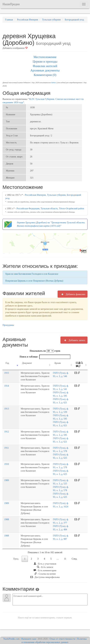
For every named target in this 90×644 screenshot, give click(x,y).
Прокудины (8, 325)
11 (65, 552)
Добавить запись (74, 340)
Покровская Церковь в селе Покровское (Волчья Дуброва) (34, 281)
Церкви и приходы (45, 61)
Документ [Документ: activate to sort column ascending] (20, 363)
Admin (54, 83)
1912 (7, 432)
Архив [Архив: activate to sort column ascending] (62, 363)
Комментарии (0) (45, 75)
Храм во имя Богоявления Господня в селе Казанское (32, 274)
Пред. (16, 552)
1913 (7, 409)
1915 (7, 376)
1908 (7, 516)
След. (74, 552)
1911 (6, 448)
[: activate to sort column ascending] (82, 367)
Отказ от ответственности (62, 632)
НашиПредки (11, 4)
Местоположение (45, 57)
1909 (7, 480)
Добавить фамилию (73, 294)
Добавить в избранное (15, 48)
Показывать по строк (45, 351)
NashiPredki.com (12, 632)
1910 (7, 464)
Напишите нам (29, 632)
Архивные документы (45, 70)
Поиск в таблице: (45, 357)
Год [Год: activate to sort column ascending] (7, 363)
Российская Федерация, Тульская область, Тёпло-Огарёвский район (50, 209)
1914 (7, 386)
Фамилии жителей (45, 66)
